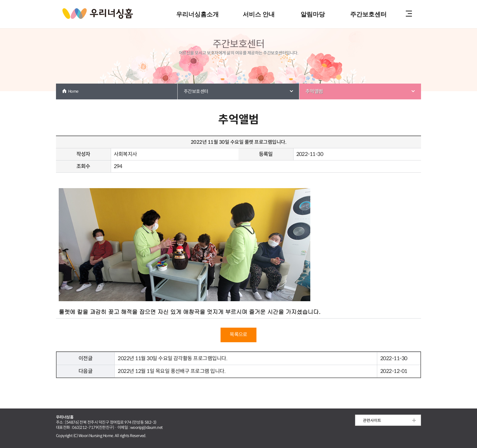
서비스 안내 (259, 14)
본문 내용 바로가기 (238, 0)
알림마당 (313, 14)
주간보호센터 (368, 14)
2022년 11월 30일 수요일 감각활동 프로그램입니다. (172, 358)
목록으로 (238, 334)
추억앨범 (314, 91)
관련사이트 (372, 420)
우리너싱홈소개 (197, 14)
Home (73, 91)
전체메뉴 (409, 14)
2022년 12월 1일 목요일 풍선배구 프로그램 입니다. (172, 371)
